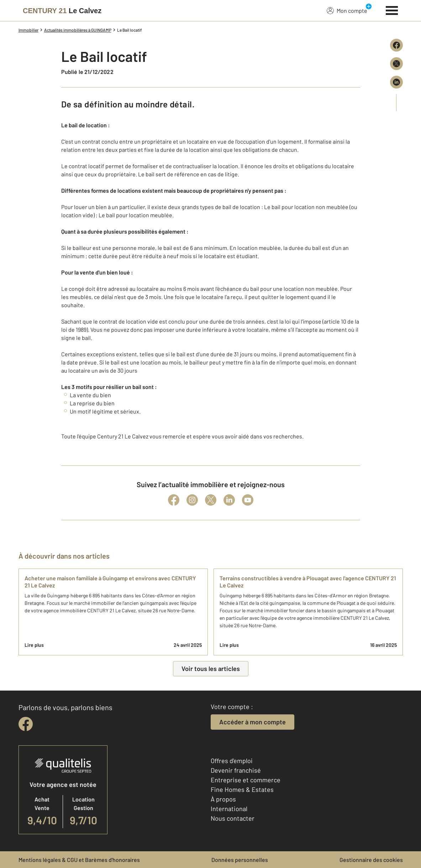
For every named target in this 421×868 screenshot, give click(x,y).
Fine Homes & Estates (242, 789)
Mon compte (347, 10)
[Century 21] (62, 11)
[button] (211, 285)
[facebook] (26, 724)
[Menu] (392, 10)
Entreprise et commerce (246, 780)
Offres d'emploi (232, 761)
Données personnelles (240, 860)
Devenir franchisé (236, 770)
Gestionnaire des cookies (371, 860)
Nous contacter (233, 818)
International (229, 809)
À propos (223, 799)
